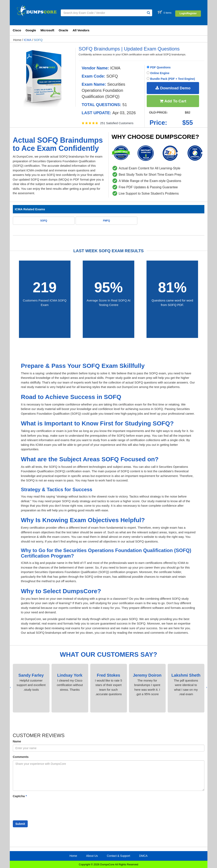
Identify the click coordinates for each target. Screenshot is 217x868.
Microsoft (47, 30)
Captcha (20, 796)
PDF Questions (159, 67)
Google (31, 30)
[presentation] (207, 687)
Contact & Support (118, 856)
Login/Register (188, 13)
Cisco (17, 30)
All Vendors (81, 30)
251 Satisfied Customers (117, 123)
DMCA (143, 856)
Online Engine (158, 73)
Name (17, 741)
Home (17, 40)
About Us (92, 856)
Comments (21, 757)
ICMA (28, 40)
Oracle (63, 30)
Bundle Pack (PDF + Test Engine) (171, 79)
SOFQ (38, 40)
